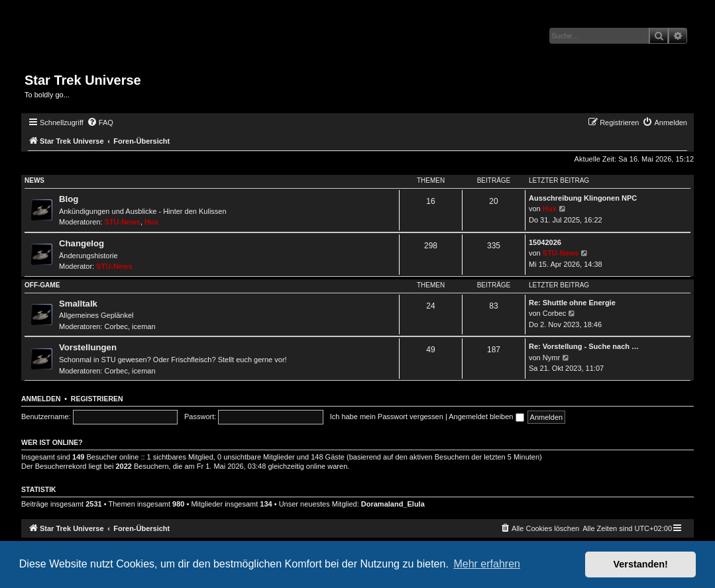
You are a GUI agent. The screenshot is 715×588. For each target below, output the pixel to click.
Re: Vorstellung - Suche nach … (584, 346)
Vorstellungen (88, 347)
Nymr (551, 358)
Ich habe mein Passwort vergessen (387, 416)
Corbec (116, 326)
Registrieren (97, 399)
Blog (69, 199)
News (34, 180)
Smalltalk (78, 304)
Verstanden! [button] (641, 564)
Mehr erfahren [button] (487, 564)
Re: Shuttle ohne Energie (572, 303)
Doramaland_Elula (393, 504)
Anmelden (41, 399)
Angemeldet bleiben (486, 416)
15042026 (545, 242)
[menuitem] (100, 122)
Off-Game (42, 285)
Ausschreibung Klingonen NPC (583, 198)
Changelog (82, 243)
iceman (143, 326)
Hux (151, 222)
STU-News (123, 222)
